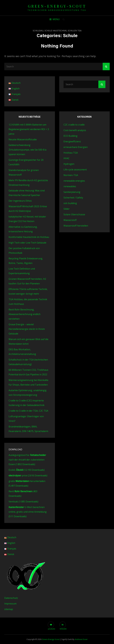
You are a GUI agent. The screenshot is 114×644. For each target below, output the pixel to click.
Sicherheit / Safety (73, 198)
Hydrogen (69, 164)
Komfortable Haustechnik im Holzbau (29, 237)
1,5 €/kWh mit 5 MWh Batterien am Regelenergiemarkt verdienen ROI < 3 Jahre (29, 129)
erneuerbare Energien (76, 147)
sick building (70, 203)
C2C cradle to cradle (74, 125)
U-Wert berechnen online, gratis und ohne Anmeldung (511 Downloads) (28, 512)
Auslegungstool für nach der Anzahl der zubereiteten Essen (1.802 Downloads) (27, 460)
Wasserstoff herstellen (76, 226)
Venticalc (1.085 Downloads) (23, 502)
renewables (70, 186)
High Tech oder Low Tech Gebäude (27, 243)
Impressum (10, 604)
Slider (67, 209)
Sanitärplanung (72, 192)
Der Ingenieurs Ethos (20, 201)
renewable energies (74, 181)
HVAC (67, 158)
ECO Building (70, 136)
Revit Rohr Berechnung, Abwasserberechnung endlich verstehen (25, 314)
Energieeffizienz (72, 141)
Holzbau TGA (71, 153)
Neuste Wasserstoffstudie (23, 139)
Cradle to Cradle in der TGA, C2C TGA (28, 411)
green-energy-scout (57, 6)
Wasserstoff (70, 220)
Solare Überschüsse (74, 214)
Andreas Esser (81, 639)
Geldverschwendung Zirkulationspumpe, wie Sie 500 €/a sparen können (27, 150)
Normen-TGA (71, 175)
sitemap (9, 609)
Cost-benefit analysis (75, 130)
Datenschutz (11, 598)
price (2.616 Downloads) (28, 475)
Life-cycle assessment (75, 170)
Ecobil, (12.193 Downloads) (27, 470)
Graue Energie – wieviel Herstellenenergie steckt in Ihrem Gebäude (27, 329)
